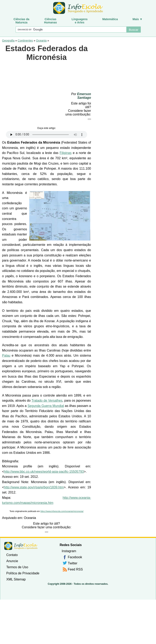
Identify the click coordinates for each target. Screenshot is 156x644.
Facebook (75, 557)
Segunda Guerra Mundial (46, 406)
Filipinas (66, 153)
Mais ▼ (138, 19)
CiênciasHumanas (50, 21)
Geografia (8, 41)
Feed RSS (75, 569)
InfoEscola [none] (21, 546)
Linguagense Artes (80, 21)
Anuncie (12, 561)
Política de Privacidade (23, 573)
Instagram (69, 551)
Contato (12, 555)
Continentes (25, 41)
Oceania (41, 41)
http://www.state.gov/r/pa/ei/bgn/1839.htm (34, 487)
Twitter (73, 563)
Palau (6, 356)
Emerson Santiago (84, 96)
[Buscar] (71, 30)
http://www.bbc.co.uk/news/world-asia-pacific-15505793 (44, 472)
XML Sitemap (16, 579)
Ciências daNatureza (22, 21)
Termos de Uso (17, 567)
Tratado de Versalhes (47, 401)
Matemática (110, 19)
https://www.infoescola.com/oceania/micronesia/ (62, 511)
